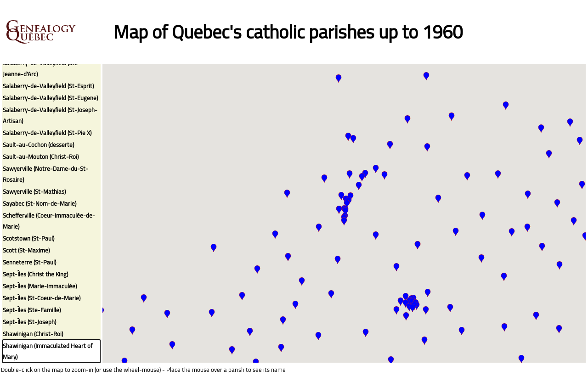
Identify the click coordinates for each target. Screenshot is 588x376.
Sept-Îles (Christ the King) (35, 274)
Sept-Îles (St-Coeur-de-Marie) (42, 298)
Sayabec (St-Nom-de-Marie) (40, 203)
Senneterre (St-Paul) (29, 262)
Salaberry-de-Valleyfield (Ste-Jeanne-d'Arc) (42, 68)
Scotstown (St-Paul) (28, 238)
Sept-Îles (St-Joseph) (29, 322)
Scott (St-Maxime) (26, 250)
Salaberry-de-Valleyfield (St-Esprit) (48, 86)
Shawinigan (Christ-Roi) (33, 334)
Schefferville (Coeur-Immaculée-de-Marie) (49, 221)
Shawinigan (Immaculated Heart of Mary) (48, 351)
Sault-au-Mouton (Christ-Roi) (41, 157)
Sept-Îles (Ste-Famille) (32, 310)
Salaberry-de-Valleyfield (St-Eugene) (50, 98)
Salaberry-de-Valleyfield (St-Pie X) (47, 133)
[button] (339, 210)
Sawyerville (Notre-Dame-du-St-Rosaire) (45, 174)
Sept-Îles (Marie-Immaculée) (40, 286)
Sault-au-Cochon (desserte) (38, 145)
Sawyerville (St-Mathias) (34, 191)
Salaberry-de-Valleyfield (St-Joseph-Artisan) (50, 115)
